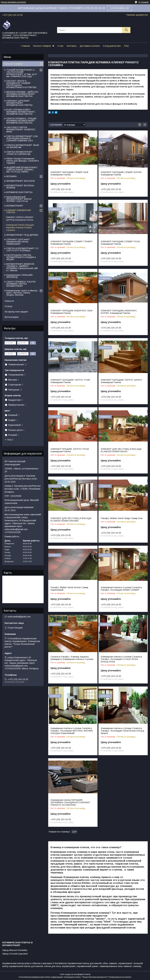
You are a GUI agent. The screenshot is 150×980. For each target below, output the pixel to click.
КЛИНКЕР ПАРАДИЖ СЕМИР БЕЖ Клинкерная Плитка (69, 173)
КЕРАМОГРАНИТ (15, 206)
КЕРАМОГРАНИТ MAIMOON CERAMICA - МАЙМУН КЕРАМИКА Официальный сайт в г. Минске (22, 267)
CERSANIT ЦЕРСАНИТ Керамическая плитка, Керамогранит (18, 242)
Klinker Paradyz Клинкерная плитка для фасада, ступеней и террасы (23, 161)
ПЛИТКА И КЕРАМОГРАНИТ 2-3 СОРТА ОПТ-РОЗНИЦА (22, 249)
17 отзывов (143, 2)
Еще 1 (10, 440)
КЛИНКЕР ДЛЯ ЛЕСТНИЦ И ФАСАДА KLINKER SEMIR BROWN (71, 520)
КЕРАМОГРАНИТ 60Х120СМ (21, 181)
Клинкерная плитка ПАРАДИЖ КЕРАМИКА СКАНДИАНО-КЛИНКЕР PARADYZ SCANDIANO (70, 802)
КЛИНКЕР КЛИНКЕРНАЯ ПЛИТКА (19, 211)
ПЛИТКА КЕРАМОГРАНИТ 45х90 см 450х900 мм (23, 146)
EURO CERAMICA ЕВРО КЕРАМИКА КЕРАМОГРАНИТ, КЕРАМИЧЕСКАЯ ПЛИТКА (21, 112)
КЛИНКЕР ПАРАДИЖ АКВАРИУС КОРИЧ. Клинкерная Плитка (119, 312)
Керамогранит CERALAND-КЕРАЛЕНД (20, 276)
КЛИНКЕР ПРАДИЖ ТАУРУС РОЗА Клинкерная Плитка (70, 450)
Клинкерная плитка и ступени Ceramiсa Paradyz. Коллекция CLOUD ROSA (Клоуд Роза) (121, 659)
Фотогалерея (11, 317)
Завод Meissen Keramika (15, 950)
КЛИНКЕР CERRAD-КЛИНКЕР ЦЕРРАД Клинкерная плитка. (20, 219)
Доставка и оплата (90, 46)
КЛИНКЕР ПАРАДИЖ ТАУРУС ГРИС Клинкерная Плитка (70, 381)
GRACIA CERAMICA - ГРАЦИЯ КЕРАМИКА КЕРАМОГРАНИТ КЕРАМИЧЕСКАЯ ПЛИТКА (21, 121)
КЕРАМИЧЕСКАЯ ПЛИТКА (19, 192)
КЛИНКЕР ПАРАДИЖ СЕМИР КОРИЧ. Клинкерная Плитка (121, 173)
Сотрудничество (112, 46)
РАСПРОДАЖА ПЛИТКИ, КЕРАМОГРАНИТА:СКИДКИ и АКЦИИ (21, 257)
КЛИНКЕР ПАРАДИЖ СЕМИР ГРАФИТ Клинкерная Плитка (72, 243)
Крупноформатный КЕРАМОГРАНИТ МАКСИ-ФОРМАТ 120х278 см (19, 199)
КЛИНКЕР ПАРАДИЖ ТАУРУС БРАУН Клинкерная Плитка (121, 381)
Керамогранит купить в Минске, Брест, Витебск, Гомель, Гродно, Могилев (22, 293)
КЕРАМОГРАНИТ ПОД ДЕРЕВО (22, 235)
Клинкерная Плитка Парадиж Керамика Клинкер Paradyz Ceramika (20, 227)
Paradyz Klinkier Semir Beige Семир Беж (122, 518)
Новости (9, 301)
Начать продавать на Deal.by (13, 2)
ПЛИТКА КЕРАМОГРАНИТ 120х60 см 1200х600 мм (19, 153)
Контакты (72, 46)
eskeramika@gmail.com (19, 617)
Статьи (8, 306)
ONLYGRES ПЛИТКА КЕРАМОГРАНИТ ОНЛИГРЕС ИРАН (21, 130)
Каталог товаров (42, 46)
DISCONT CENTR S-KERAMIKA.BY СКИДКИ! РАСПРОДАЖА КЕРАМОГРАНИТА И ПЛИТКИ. (22, 84)
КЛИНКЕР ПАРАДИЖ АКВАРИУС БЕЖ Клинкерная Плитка (71, 312)
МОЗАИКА (11, 176)
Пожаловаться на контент (120, 977)
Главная (25, 46)
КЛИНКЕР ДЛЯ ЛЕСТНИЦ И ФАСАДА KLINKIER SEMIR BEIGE (121, 450)
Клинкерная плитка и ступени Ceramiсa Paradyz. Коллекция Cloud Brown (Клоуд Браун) (122, 731)
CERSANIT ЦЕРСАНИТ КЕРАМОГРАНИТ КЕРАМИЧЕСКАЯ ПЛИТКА (19, 103)
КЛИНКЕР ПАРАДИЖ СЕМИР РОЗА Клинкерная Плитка (120, 243)
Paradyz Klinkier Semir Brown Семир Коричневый (69, 589)
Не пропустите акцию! (16, 312)
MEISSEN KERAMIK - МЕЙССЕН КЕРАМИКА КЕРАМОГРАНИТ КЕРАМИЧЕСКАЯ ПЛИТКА (22, 94)
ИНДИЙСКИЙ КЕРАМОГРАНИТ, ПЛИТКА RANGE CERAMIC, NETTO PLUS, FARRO (22, 170)
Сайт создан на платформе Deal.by (75, 974)
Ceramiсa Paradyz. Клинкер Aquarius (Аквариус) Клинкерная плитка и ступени (72, 658)
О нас (60, 46)
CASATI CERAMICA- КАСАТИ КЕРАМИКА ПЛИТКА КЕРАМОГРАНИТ (21, 284)
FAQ (126, 46)
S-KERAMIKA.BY (120, 8)
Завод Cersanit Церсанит (15, 954)
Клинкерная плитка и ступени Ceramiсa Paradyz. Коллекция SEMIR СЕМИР (121, 589)
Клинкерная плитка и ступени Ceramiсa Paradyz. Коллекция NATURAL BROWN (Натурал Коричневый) (72, 731)
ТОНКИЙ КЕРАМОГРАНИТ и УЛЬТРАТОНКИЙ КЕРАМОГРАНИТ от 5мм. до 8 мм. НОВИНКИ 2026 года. (22, 73)
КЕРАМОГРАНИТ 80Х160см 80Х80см (20, 187)
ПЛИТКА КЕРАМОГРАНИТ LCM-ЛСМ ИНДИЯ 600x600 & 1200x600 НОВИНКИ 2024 (22, 138)
